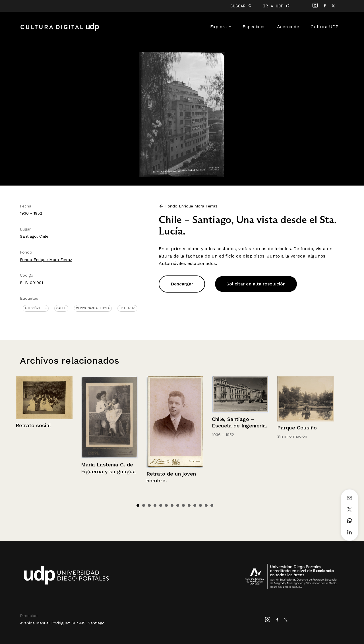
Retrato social (33, 425)
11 (195, 505)
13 (206, 505)
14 (212, 505)
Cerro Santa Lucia (93, 308)
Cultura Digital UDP (60, 30)
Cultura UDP (324, 27)
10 (189, 505)
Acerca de (288, 27)
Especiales (254, 27)
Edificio (127, 308)
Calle (61, 308)
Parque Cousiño (297, 428)
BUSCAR (241, 6)
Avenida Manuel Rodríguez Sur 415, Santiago (62, 623)
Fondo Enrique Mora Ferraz (46, 260)
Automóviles (36, 308)
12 (200, 505)
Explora (221, 27)
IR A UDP (276, 6)
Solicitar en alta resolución (256, 284)
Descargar (182, 284)
